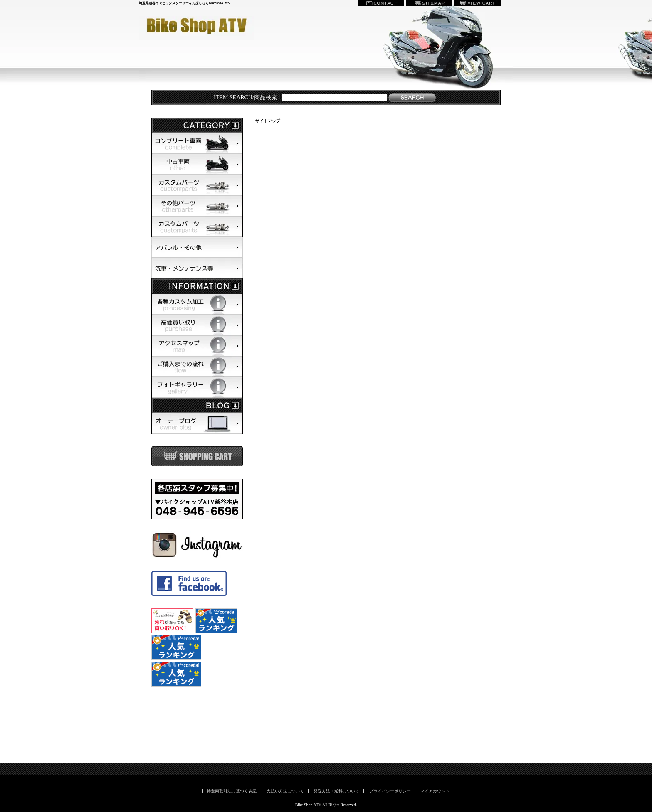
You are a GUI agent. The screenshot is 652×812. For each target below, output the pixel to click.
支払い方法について (285, 791)
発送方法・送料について (336, 791)
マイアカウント (435, 791)
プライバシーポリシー (390, 791)
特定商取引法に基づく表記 (232, 791)
